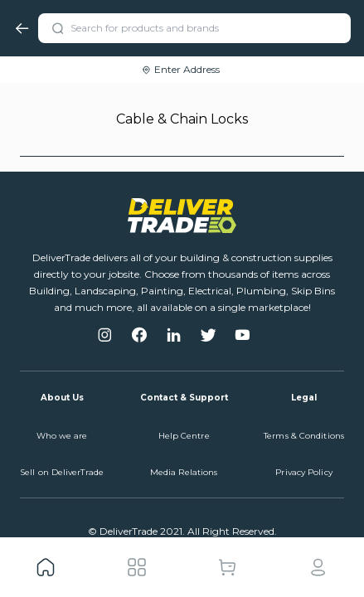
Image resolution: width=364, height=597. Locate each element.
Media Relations (184, 472)
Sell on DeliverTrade (62, 472)
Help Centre (184, 436)
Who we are (62, 436)
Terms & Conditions (304, 436)
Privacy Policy (303, 472)
